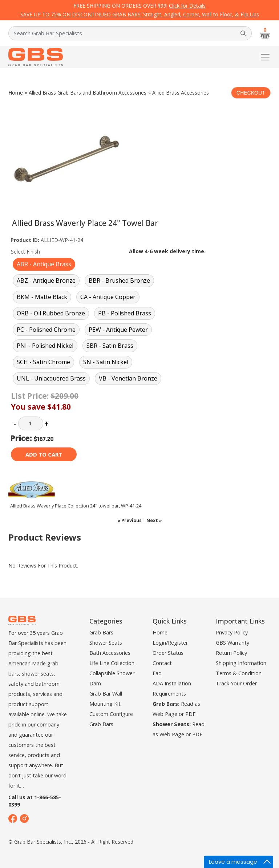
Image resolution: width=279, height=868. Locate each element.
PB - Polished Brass (125, 313)
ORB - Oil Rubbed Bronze (51, 313)
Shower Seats (106, 643)
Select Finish (25, 252)
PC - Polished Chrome (46, 330)
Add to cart (44, 454)
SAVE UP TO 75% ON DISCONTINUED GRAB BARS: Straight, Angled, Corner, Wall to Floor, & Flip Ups (140, 14)
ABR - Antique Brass (44, 264)
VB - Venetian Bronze (128, 378)
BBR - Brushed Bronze (119, 280)
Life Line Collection (112, 663)
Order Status (168, 653)
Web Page (165, 714)
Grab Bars (101, 632)
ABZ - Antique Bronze (46, 280)
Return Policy (231, 653)
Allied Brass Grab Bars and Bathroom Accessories (88, 93)
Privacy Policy (232, 632)
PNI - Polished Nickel (45, 346)
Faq (157, 673)
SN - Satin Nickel (106, 362)
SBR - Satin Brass (110, 346)
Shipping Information (241, 663)
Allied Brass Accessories (181, 93)
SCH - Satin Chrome (43, 362)
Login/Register (170, 643)
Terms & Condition (239, 673)
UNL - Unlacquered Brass (51, 378)
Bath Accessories (110, 653)
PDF (190, 714)
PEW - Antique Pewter (118, 330)
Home (16, 93)
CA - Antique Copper (108, 297)
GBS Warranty (232, 643)
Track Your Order (236, 683)
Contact (162, 663)
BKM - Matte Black (42, 297)
